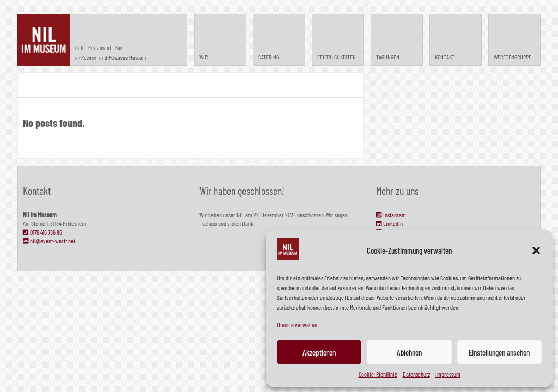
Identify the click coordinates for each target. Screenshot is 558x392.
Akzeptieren (319, 352)
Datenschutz (416, 374)
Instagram (391, 215)
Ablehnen (409, 352)
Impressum (448, 374)
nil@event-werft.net (49, 241)
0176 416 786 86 (43, 232)
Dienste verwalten (297, 324)
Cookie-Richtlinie (378, 374)
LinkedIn (389, 223)
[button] (536, 250)
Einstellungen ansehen (499, 352)
